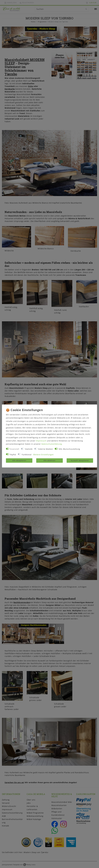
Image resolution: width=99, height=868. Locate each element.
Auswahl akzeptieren (80, 460)
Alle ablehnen (49, 460)
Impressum (41, 441)
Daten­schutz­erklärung (52, 444)
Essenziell (15, 449)
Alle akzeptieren (19, 460)
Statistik (29, 449)
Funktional (27, 455)
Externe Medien (46, 449)
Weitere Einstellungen (44, 455)
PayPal (13, 455)
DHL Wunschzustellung (69, 449)
